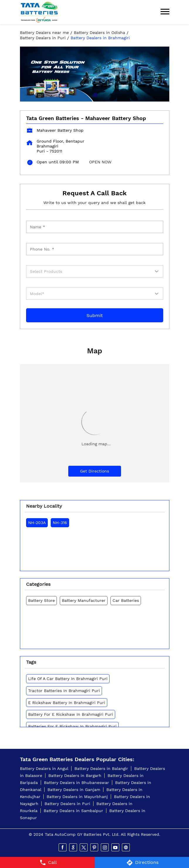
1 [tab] (95, 94)
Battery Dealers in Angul (44, 768)
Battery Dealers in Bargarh (75, 775)
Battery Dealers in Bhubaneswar (76, 783)
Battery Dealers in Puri (67, 804)
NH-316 (60, 523)
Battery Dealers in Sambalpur (73, 811)
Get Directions (94, 471)
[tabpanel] (95, 74)
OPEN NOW (100, 162)
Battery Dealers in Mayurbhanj (77, 797)
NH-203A (37, 523)
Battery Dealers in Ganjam (74, 790)
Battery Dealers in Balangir (101, 768)
